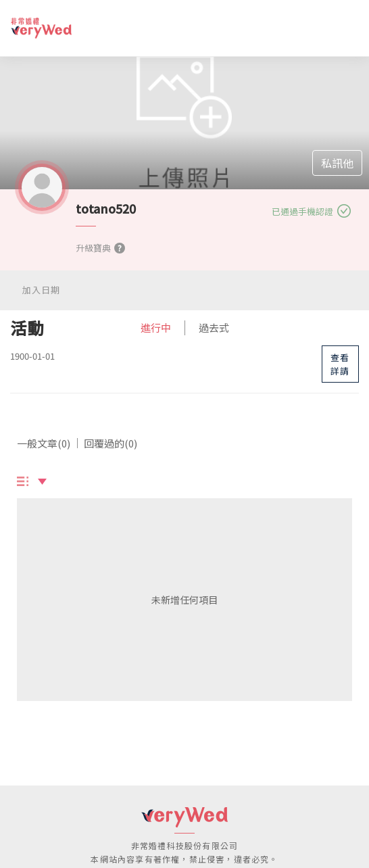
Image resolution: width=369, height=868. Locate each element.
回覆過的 (110, 443)
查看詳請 (340, 364)
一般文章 (44, 443)
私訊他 (337, 163)
